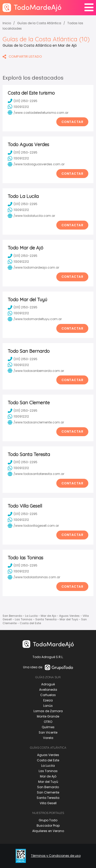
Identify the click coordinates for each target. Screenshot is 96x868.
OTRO (48, 722)
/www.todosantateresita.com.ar (36, 474)
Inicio (7, 23)
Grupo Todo (48, 820)
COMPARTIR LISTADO (22, 56)
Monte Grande (48, 716)
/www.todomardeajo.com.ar (33, 268)
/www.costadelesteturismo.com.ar (38, 112)
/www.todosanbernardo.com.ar (36, 371)
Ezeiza (48, 700)
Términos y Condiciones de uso (56, 856)
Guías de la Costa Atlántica (39, 23)
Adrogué (48, 684)
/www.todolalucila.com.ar (31, 216)
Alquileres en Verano (48, 831)
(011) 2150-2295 (23, 101)
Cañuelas (48, 695)
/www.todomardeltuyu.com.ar (35, 319)
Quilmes (48, 727)
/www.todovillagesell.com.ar (33, 526)
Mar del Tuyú (48, 782)
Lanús (48, 706)
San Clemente (48, 792)
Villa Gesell (48, 803)
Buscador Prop (48, 826)
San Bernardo (48, 787)
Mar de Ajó (48, 776)
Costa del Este (48, 760)
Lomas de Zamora (48, 711)
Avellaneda (48, 690)
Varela (48, 738)
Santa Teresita (48, 798)
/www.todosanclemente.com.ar (36, 422)
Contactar (72, 122)
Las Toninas (48, 771)
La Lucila (48, 766)
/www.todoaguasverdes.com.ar (36, 164)
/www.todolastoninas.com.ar (34, 577)
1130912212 (18, 107)
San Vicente (48, 732)
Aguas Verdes (48, 755)
